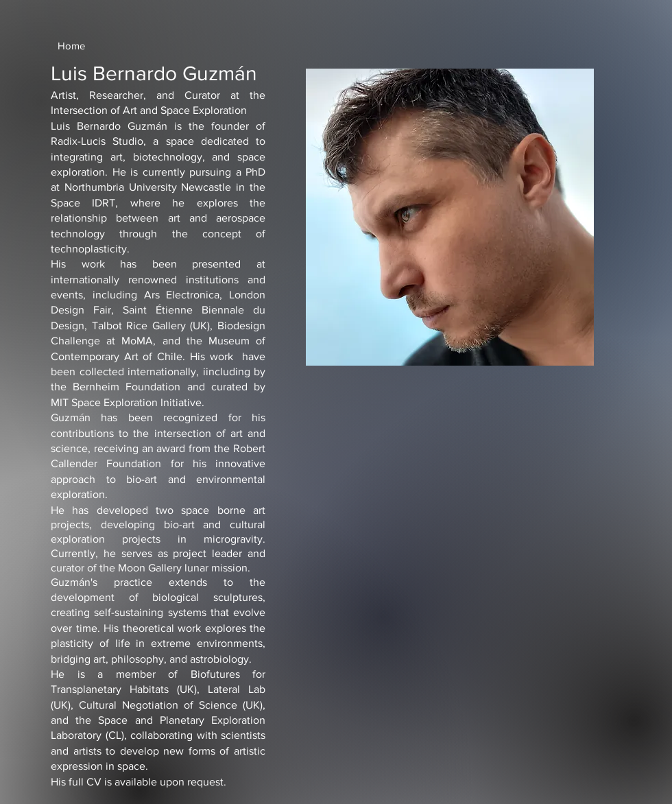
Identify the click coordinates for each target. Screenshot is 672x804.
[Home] (71, 45)
